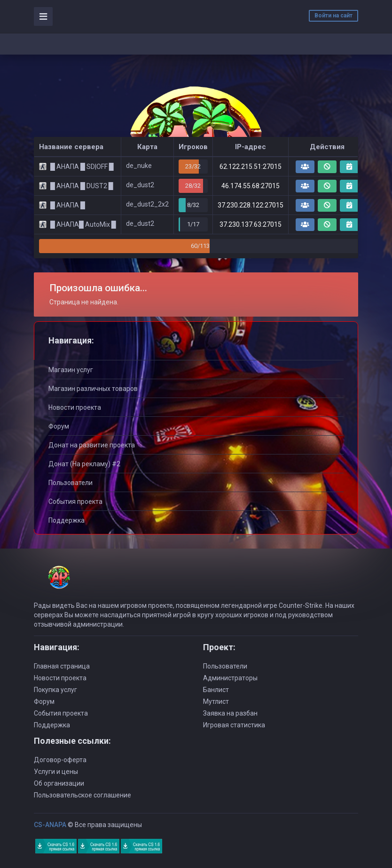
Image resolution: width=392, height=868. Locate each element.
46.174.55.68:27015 (251, 186)
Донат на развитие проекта (92, 445)
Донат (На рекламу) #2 (84, 464)
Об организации (59, 783)
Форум (59, 426)
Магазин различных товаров (93, 389)
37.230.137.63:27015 (251, 224)
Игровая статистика (234, 725)
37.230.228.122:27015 (251, 205)
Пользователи (71, 483)
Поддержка (67, 520)
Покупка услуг (55, 690)
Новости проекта (75, 407)
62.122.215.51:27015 (251, 167)
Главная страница (62, 666)
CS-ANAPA (50, 825)
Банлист (216, 690)
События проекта (75, 502)
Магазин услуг (71, 370)
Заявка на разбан (230, 713)
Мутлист (216, 701)
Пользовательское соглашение (82, 795)
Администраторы (230, 678)
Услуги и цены (56, 772)
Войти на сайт (333, 16)
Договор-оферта (60, 760)
